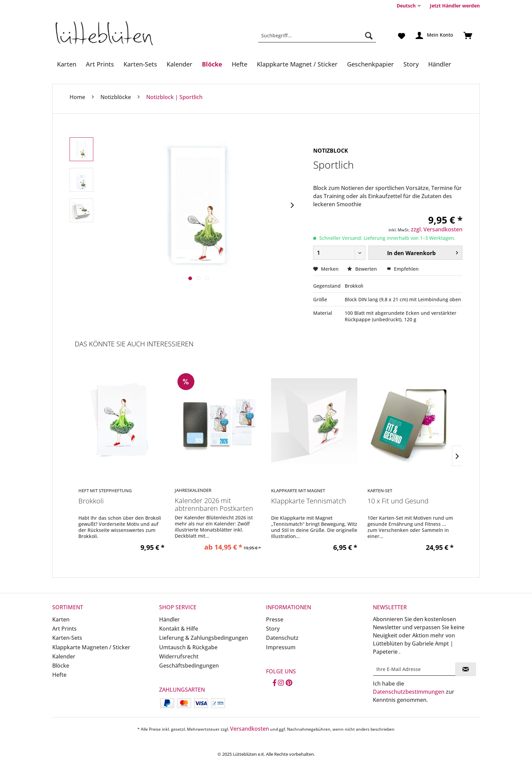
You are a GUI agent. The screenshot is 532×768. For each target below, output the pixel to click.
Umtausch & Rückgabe (188, 647)
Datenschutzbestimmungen (409, 692)
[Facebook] (274, 683)
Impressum (281, 647)
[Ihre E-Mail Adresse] (414, 669)
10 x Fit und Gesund (398, 501)
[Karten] (67, 64)
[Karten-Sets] (140, 64)
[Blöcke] (212, 64)
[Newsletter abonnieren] (466, 669)
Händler (169, 619)
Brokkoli (91, 501)
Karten (61, 619)
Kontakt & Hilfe (179, 629)
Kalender (64, 656)
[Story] (411, 64)
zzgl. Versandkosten (437, 229)
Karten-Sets (67, 638)
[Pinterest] (289, 683)
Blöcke (61, 666)
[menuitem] (452, 6)
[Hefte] (240, 64)
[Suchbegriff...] (317, 36)
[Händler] (440, 64)
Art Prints (64, 629)
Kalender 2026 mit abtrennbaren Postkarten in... (214, 505)
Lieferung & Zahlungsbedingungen (204, 638)
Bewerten (363, 269)
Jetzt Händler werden (455, 6)
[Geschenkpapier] (370, 64)
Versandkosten (250, 729)
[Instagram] (281, 683)
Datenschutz (282, 638)
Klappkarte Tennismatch (309, 501)
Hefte (59, 675)
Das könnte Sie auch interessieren (134, 344)
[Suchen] (369, 36)
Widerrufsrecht (179, 656)
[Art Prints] (100, 64)
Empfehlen (403, 269)
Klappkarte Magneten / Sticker (91, 647)
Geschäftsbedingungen (189, 666)
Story (273, 629)
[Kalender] (179, 64)
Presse (275, 619)
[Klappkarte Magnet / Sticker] (297, 64)
